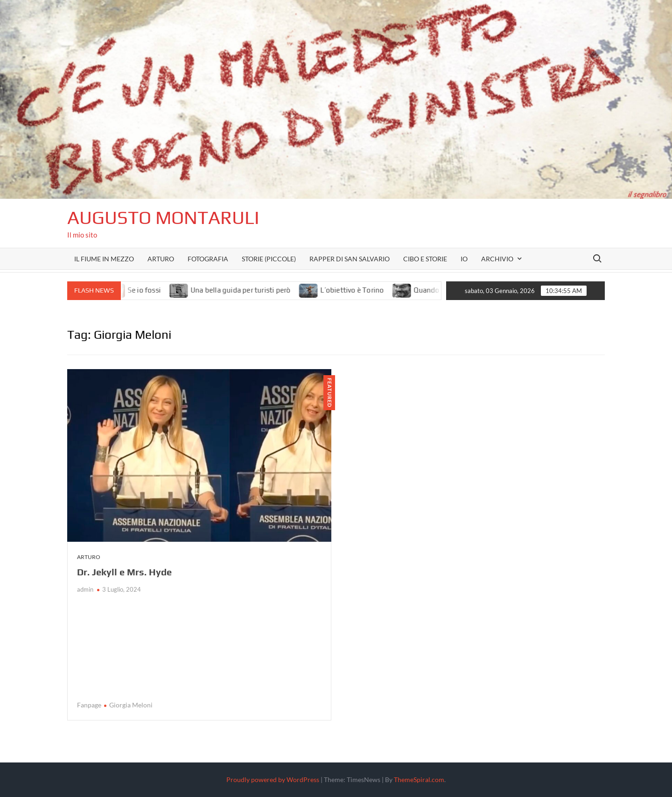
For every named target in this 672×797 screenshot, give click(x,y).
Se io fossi (151, 290)
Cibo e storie (425, 259)
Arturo (161, 259)
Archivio (497, 259)
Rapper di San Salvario (350, 259)
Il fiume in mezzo (104, 259)
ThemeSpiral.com (419, 780)
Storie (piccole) (269, 259)
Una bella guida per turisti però (248, 290)
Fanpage (89, 705)
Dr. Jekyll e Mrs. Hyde (124, 572)
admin (85, 589)
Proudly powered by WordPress (273, 780)
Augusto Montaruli (163, 217)
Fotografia (208, 259)
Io (464, 259)
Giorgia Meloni (131, 705)
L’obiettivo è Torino (360, 290)
